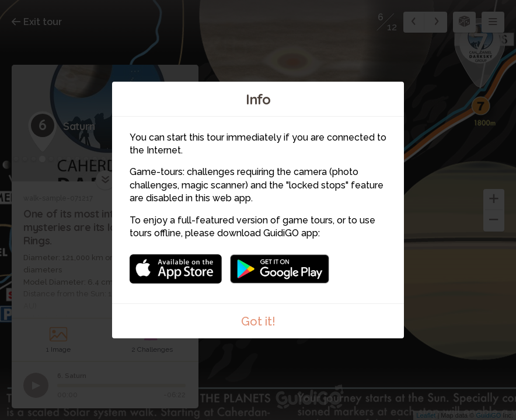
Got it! (258, 321)
